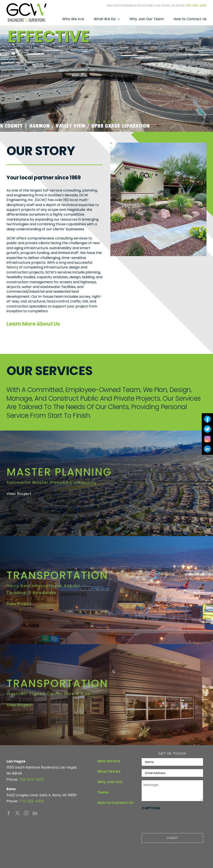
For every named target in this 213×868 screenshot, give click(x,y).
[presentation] (175, 820)
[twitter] (17, 813)
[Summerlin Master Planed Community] (106, 483)
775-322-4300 (31, 801)
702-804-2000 (196, 6)
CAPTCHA (151, 808)
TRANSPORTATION (57, 575)
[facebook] (9, 813)
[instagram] (26, 813)
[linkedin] (35, 813)
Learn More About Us (33, 324)
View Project (19, 604)
